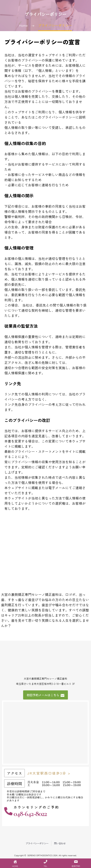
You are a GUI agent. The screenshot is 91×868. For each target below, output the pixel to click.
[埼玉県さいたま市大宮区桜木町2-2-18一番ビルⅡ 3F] (45, 733)
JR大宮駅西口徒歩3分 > (49, 773)
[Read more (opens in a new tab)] (45, 813)
